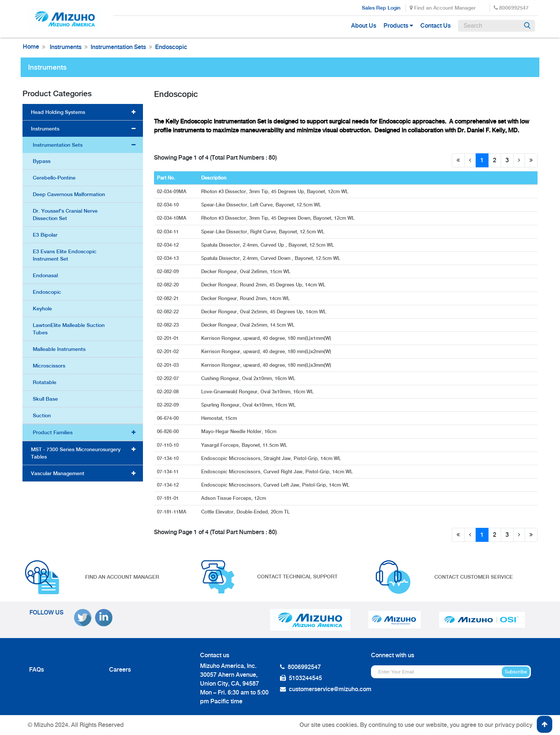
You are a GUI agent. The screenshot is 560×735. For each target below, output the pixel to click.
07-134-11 (169, 472)
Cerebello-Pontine (54, 178)
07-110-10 (169, 445)
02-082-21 (169, 298)
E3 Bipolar (45, 235)
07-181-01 (169, 498)
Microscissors (49, 366)
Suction (42, 415)
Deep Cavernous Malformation (69, 194)
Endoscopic (171, 47)
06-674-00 (169, 418)
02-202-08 (169, 392)
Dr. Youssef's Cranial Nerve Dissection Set (65, 215)
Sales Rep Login (381, 8)
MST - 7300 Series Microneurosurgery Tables (76, 453)
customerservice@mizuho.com (330, 689)
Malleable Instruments (59, 349)
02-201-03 (169, 365)
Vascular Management (58, 473)
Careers (120, 670)
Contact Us (435, 26)
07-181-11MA (172, 512)
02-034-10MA (172, 218)
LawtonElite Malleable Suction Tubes (69, 329)
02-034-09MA (172, 191)
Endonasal (45, 275)
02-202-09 (169, 405)
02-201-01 (169, 338)
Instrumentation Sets (118, 47)
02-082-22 (169, 312)
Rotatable (45, 382)
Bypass (42, 161)
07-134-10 (169, 458)
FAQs (36, 670)
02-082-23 (169, 325)
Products (396, 26)
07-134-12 (169, 485)
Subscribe (516, 672)
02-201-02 (169, 351)
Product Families (53, 432)
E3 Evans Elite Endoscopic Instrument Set (65, 255)
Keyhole (42, 309)
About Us (364, 26)
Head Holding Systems (58, 112)
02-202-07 (169, 378)
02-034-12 (169, 245)
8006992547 (511, 8)
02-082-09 (169, 271)
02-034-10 (169, 205)
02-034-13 (169, 258)
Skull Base (45, 399)
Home (31, 47)
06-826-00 (169, 431)
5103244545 (305, 678)
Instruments (65, 47)
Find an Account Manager (443, 8)
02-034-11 (169, 232)
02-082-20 (169, 285)
